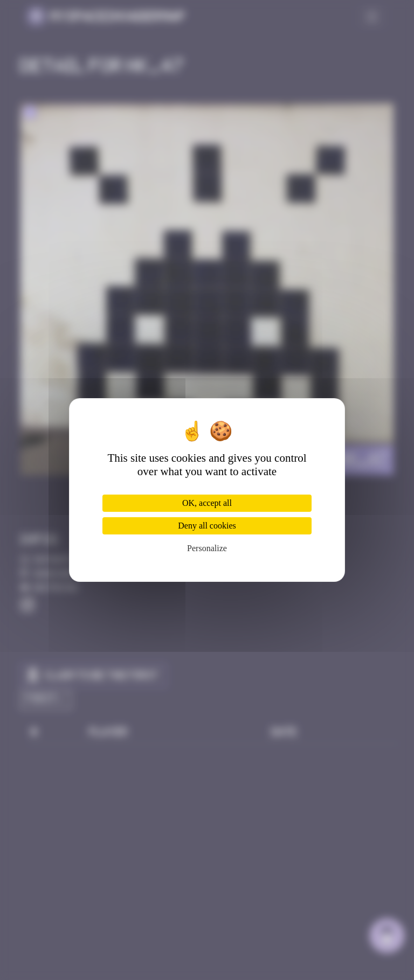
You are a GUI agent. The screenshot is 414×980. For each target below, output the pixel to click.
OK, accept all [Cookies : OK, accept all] (207, 503)
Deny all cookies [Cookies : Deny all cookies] (207, 526)
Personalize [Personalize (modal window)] (207, 548)
